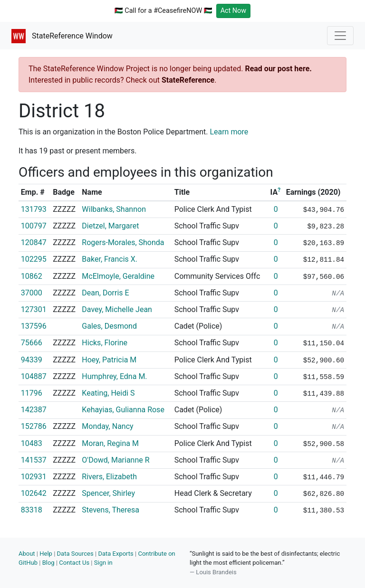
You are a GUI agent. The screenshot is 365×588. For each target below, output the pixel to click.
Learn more (229, 132)
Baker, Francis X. (110, 259)
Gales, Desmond (109, 326)
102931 (34, 477)
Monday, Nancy (107, 426)
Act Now (234, 11)
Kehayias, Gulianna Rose (123, 410)
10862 (32, 276)
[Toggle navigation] (340, 36)
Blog (48, 563)
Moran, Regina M (110, 443)
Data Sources (75, 554)
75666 (32, 343)
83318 (32, 510)
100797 (34, 226)
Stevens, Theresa (110, 510)
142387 (34, 410)
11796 (32, 393)
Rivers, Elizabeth (109, 477)
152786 (34, 426)
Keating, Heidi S (108, 393)
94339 (32, 360)
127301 (34, 309)
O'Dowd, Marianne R (115, 460)
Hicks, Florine (105, 343)
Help (46, 554)
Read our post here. (278, 69)
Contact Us (74, 563)
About (27, 554)
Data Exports (115, 554)
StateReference (188, 80)
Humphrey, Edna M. (114, 376)
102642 (34, 493)
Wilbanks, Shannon (114, 209)
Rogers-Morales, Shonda (123, 242)
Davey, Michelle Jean (117, 309)
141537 (34, 460)
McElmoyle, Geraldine (118, 276)
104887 (34, 376)
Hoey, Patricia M (109, 360)
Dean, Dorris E (105, 293)
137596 (34, 326)
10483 (32, 443)
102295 (34, 259)
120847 (34, 242)
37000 (32, 293)
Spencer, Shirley (108, 493)
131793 (34, 209)
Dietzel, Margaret (110, 226)
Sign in (103, 563)
